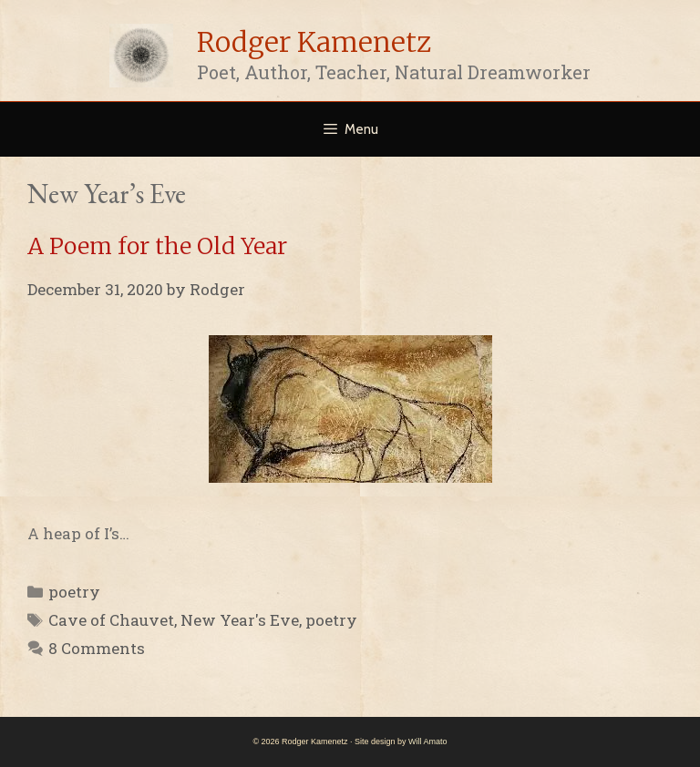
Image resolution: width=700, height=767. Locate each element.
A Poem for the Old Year (157, 246)
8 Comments (97, 648)
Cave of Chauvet (111, 620)
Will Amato (428, 741)
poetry (74, 592)
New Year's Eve (240, 620)
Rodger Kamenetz (314, 42)
